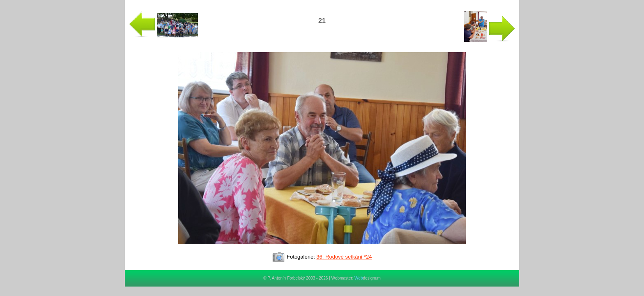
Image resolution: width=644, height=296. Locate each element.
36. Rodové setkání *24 (344, 257)
